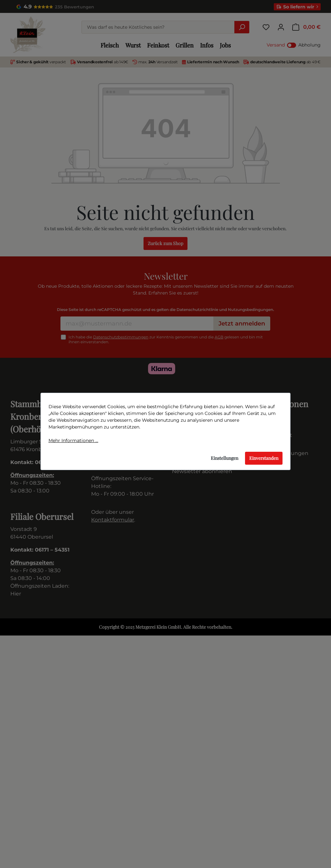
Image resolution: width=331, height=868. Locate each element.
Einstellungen (224, 458)
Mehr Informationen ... (73, 440)
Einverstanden (264, 458)
